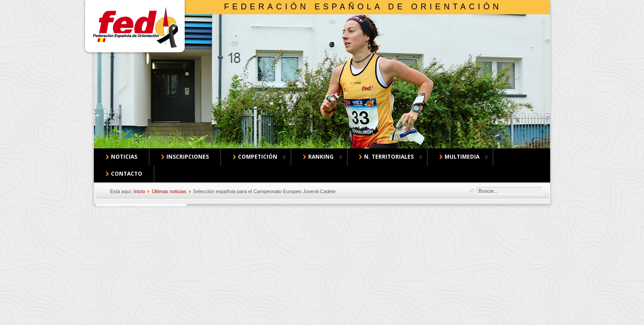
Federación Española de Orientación (363, 7)
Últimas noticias (169, 191)
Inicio (140, 191)
